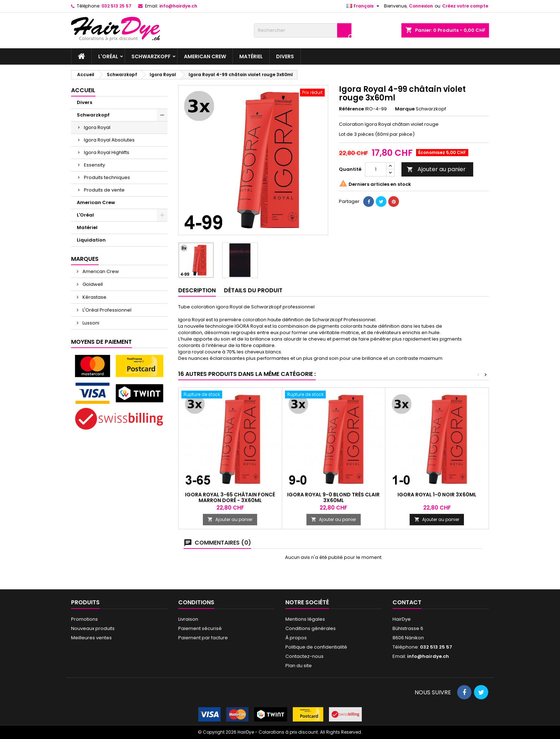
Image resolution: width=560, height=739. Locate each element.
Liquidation (91, 240)
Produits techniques (107, 177)
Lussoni (90, 323)
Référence (351, 109)
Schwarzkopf (151, 56)
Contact (407, 602)
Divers (285, 56)
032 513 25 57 (116, 6)
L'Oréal (108, 56)
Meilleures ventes (91, 638)
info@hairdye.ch (178, 6)
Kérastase (94, 297)
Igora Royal (97, 127)
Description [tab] (197, 290)
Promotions (84, 619)
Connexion (421, 6)
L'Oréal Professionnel (106, 310)
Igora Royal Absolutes (109, 140)
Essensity (94, 165)
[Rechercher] (303, 30)
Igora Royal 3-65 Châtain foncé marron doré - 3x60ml (230, 497)
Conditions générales (311, 628)
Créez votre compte (465, 6)
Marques (85, 259)
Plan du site (299, 666)
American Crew (205, 56)
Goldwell (92, 284)
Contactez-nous (304, 656)
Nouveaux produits (93, 628)
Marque (405, 109)
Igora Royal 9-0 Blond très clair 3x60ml (333, 497)
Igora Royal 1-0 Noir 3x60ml (437, 495)
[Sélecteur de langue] (364, 6)
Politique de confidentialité (316, 647)
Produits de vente (104, 190)
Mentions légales (305, 619)
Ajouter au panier (436, 169)
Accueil (83, 90)
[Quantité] (376, 169)
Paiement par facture (203, 638)
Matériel (251, 56)
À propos (296, 638)
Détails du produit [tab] (253, 290)
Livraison (188, 619)
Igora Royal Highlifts (107, 152)
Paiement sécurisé (200, 628)
